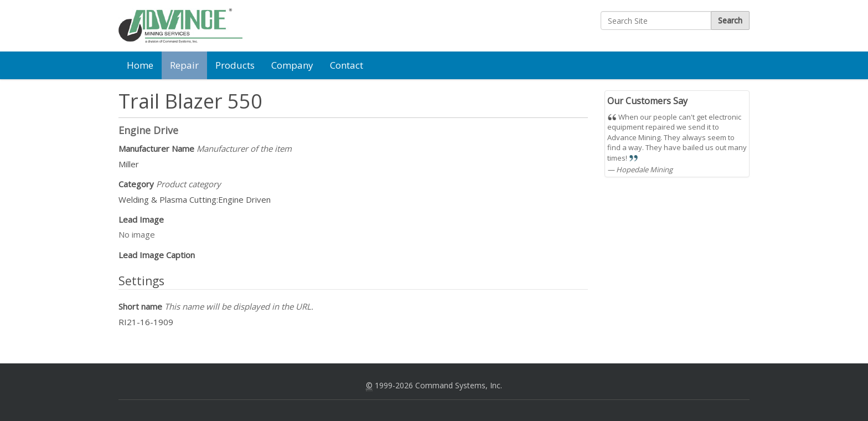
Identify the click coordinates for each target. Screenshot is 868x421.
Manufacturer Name (205, 148)
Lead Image (141, 219)
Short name (216, 306)
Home (140, 65)
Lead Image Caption (157, 255)
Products (235, 65)
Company (292, 65)
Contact (347, 65)
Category (170, 184)
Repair (184, 65)
